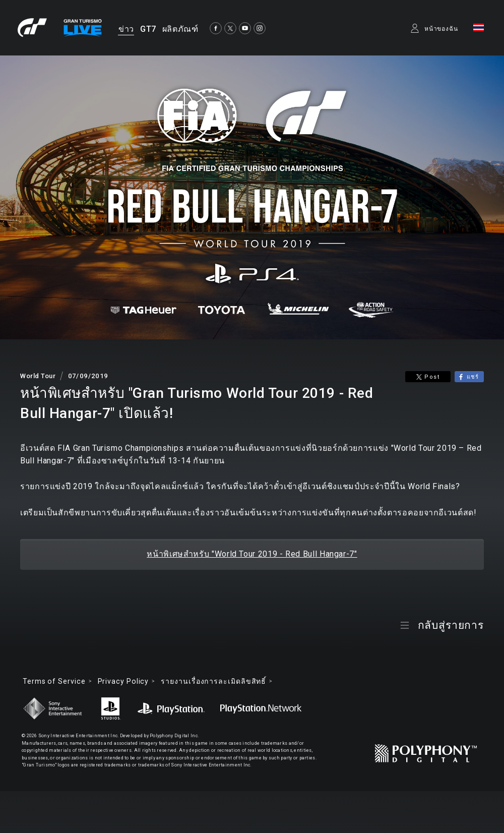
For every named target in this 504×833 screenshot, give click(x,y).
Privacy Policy (123, 681)
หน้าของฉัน (441, 29)
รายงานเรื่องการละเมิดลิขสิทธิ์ (213, 681)
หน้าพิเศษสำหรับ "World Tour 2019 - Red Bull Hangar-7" (252, 554)
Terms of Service (54, 681)
